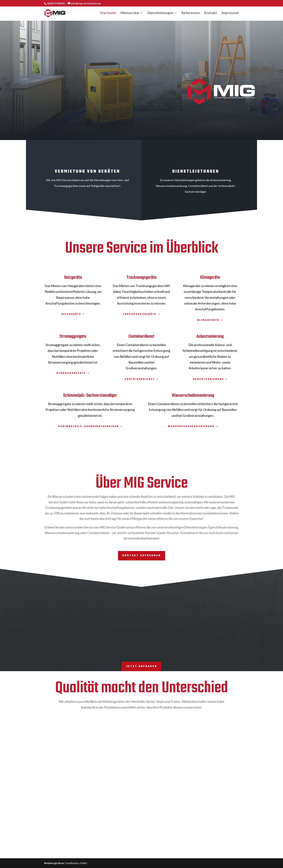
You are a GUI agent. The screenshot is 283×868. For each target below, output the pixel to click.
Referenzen (191, 14)
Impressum (230, 14)
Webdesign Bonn (54, 863)
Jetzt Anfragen (141, 666)
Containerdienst (140, 379)
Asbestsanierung (208, 379)
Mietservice (130, 14)
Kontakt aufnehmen (142, 556)
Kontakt (211, 14)
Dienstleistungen (160, 14)
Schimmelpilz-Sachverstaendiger (89, 427)
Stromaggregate (71, 373)
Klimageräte (208, 320)
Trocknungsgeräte (140, 314)
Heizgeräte (71, 314)
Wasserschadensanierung (191, 427)
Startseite (108, 14)
